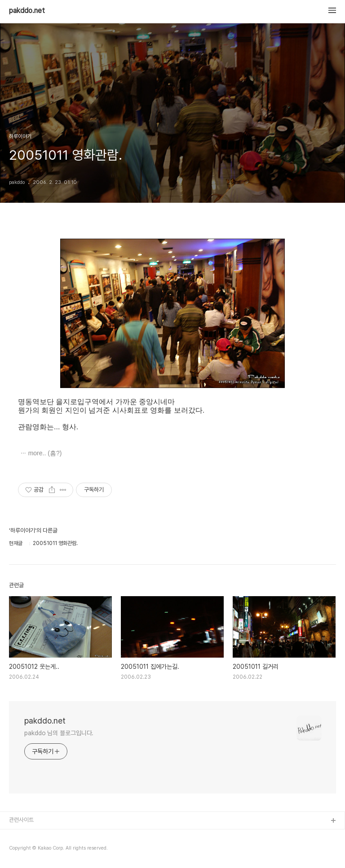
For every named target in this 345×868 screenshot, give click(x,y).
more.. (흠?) (45, 453)
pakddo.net (27, 11)
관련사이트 (21, 820)
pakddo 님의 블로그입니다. (59, 733)
